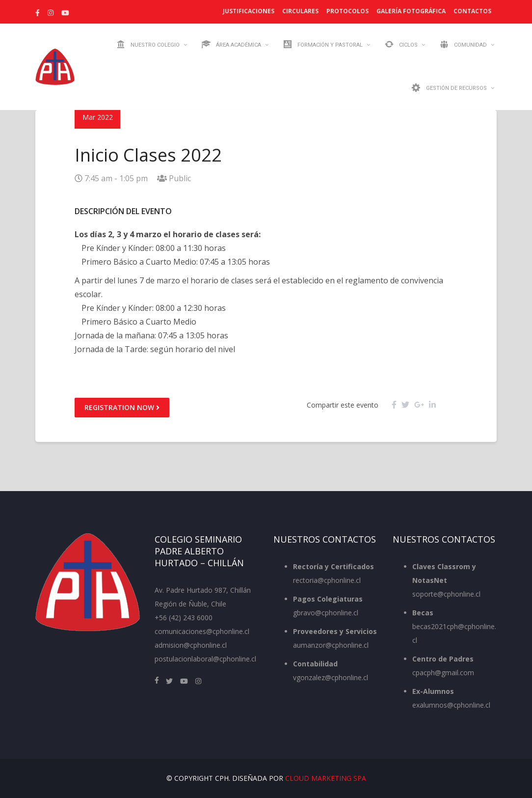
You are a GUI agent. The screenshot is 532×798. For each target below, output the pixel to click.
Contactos (472, 11)
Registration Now (122, 407)
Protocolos (347, 11)
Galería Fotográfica (411, 11)
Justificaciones (249, 11)
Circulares (300, 11)
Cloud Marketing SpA (326, 778)
